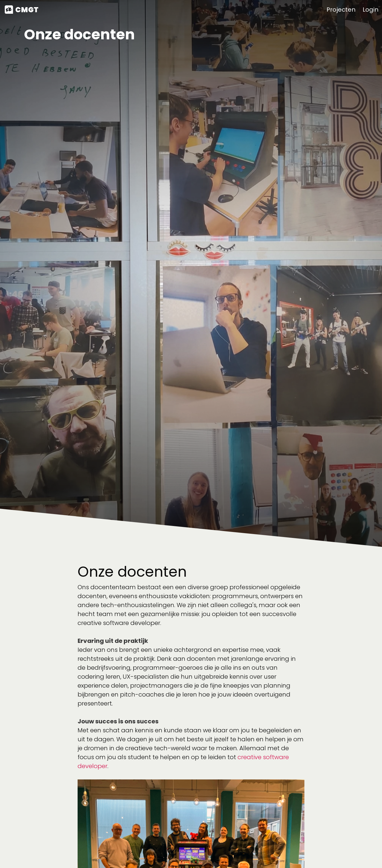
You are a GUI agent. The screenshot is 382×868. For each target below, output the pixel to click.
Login (371, 10)
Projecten (341, 10)
